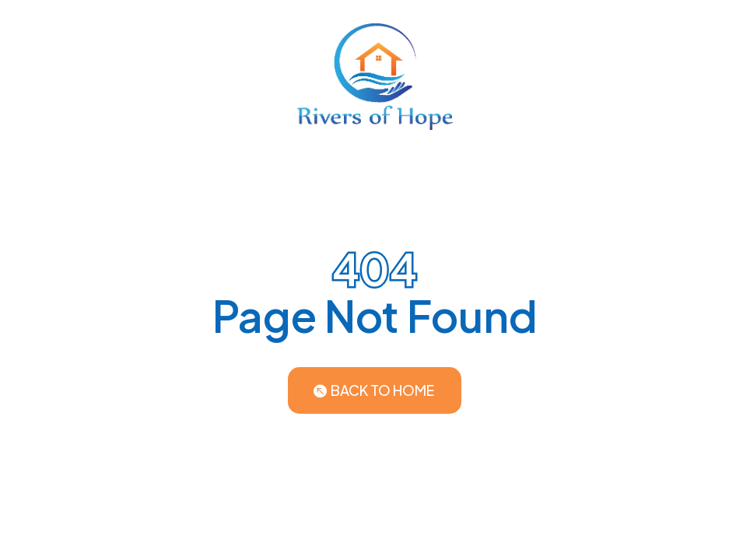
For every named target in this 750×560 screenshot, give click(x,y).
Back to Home (382, 390)
